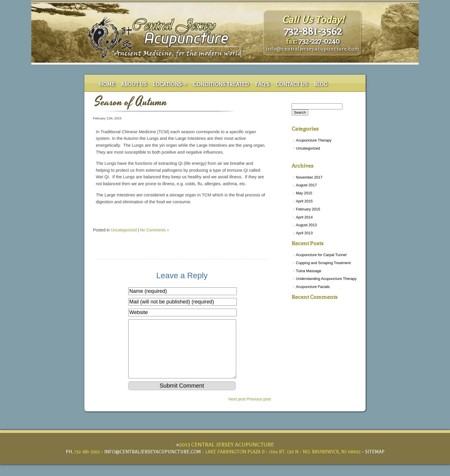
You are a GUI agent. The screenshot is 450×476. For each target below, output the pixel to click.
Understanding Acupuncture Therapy (326, 279)
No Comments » (155, 230)
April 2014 (304, 217)
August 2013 (306, 225)
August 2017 (306, 185)
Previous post (259, 411)
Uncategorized (308, 148)
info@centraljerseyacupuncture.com (313, 49)
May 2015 (304, 193)
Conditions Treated (221, 85)
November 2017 (309, 177)
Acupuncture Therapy (314, 140)
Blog (321, 85)
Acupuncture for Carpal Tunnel (321, 255)
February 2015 (308, 209)
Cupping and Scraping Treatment (323, 263)
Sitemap (375, 463)
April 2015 (304, 201)
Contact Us (292, 85)
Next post (237, 411)
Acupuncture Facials (313, 287)
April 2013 (304, 233)
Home (107, 85)
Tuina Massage (309, 271)
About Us (134, 85)
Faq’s (262, 85)
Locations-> (170, 85)
